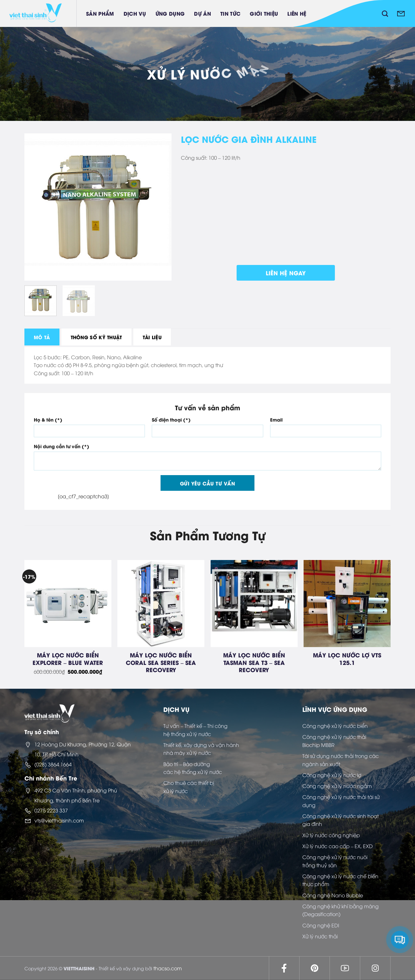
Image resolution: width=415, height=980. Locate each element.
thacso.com (168, 968)
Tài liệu (152, 337)
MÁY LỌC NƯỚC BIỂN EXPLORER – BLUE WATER (68, 659)
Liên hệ (297, 13)
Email (276, 420)
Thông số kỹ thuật (96, 337)
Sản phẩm (100, 13)
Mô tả (42, 337)
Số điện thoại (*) (171, 420)
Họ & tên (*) (48, 420)
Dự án (202, 13)
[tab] (42, 337)
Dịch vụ (135, 13)
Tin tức (230, 13)
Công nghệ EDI (321, 925)
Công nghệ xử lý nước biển (335, 726)
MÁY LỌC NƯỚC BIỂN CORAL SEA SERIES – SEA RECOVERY (161, 662)
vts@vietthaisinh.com (59, 820)
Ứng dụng (170, 13)
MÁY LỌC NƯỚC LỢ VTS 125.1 (347, 659)
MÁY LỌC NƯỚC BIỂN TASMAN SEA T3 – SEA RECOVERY (254, 662)
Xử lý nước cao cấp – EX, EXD (338, 846)
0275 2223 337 (51, 810)
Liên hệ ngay (286, 273)
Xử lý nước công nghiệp (331, 835)
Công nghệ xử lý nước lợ (332, 775)
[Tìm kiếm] (385, 13)
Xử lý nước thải (320, 936)
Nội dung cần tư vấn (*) (61, 446)
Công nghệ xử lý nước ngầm (337, 786)
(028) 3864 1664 (53, 764)
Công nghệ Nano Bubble (333, 895)
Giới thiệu (264, 13)
